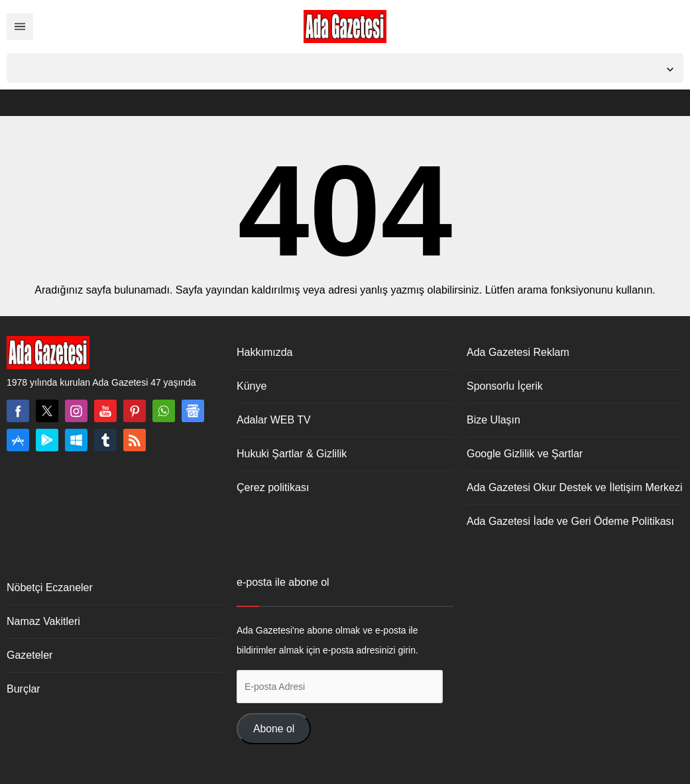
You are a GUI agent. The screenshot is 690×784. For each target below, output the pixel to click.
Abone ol (274, 729)
